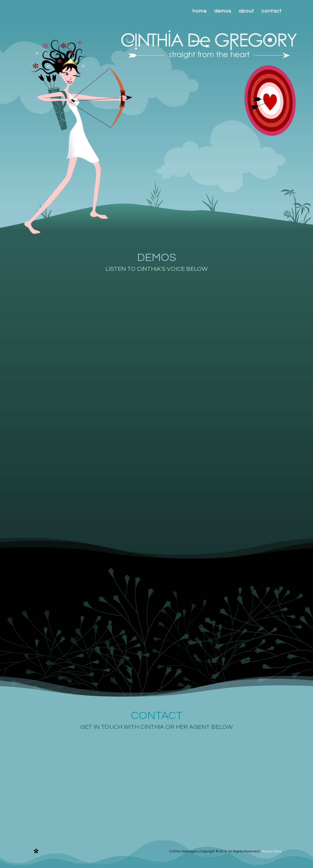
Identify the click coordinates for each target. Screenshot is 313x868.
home (200, 11)
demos (223, 11)
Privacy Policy (271, 851)
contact (271, 11)
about (246, 11)
